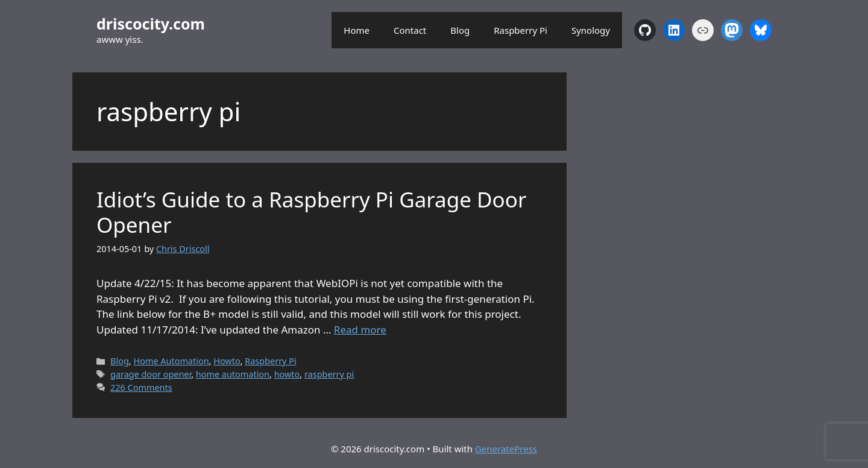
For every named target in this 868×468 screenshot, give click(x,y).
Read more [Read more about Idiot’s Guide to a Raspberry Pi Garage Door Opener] (360, 330)
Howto (227, 361)
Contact (410, 30)
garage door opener (151, 374)
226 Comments (141, 387)
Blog (460, 30)
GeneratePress (506, 449)
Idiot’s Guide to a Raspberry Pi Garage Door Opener (311, 212)
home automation (233, 374)
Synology (591, 30)
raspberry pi (329, 374)
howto (287, 374)
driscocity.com (151, 24)
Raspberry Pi (520, 30)
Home (357, 30)
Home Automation (171, 361)
